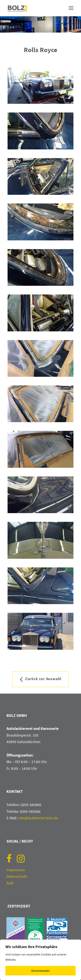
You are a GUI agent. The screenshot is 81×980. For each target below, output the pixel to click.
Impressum (16, 870)
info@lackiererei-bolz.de (38, 818)
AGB (10, 883)
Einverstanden (41, 971)
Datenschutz (17, 876)
